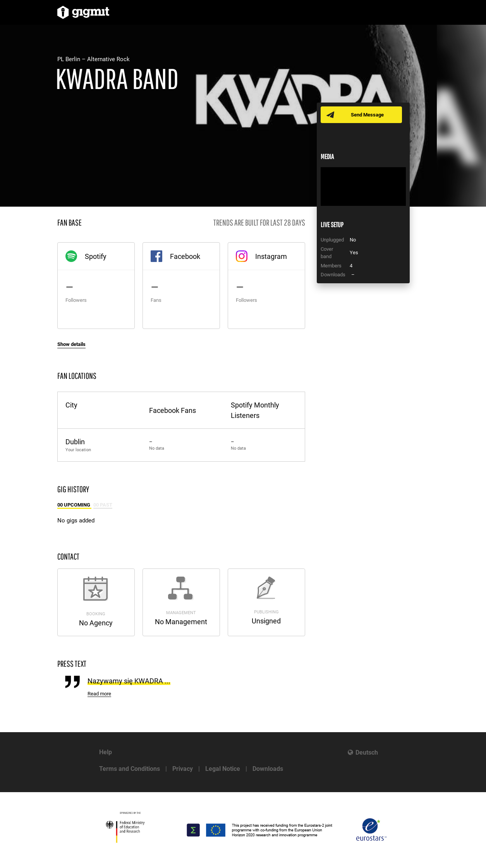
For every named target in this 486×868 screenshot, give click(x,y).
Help (106, 752)
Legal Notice (223, 769)
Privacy (183, 769)
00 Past (103, 505)
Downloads (268, 769)
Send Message (368, 115)
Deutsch (367, 752)
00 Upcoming (74, 505)
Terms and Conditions (130, 769)
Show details (71, 344)
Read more (99, 694)
